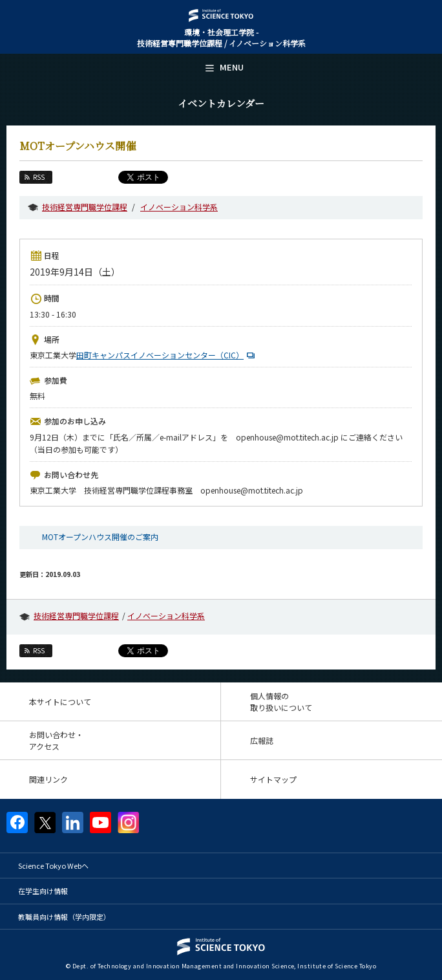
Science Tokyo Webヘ (53, 866)
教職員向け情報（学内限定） (64, 917)
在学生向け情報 (43, 891)
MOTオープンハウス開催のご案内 (100, 537)
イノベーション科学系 (179, 207)
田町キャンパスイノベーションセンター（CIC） (167, 355)
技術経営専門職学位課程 (85, 207)
